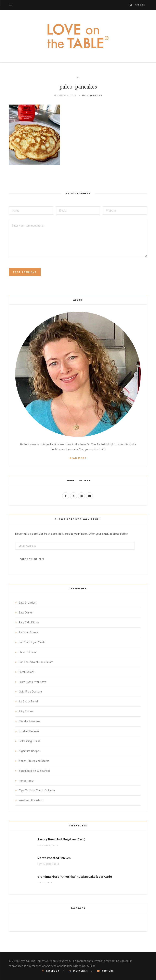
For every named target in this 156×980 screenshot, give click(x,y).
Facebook (78, 908)
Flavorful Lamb (28, 652)
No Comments (92, 95)
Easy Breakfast (28, 603)
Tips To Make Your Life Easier (37, 790)
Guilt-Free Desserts (31, 691)
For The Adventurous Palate (36, 662)
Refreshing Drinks (29, 741)
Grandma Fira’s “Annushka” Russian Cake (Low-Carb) (75, 876)
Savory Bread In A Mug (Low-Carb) (61, 839)
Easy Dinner (26, 612)
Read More (78, 458)
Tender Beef (27, 781)
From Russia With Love (33, 682)
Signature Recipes (30, 751)
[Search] (131, 5)
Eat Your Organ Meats (32, 642)
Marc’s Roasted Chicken (54, 858)
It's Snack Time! (28, 701)
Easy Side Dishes (29, 622)
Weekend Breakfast (31, 800)
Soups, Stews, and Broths (34, 761)
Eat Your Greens (29, 632)
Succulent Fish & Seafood (35, 771)
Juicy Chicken (27, 711)
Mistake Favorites (29, 721)
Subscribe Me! (32, 559)
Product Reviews (29, 731)
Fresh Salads (27, 672)
